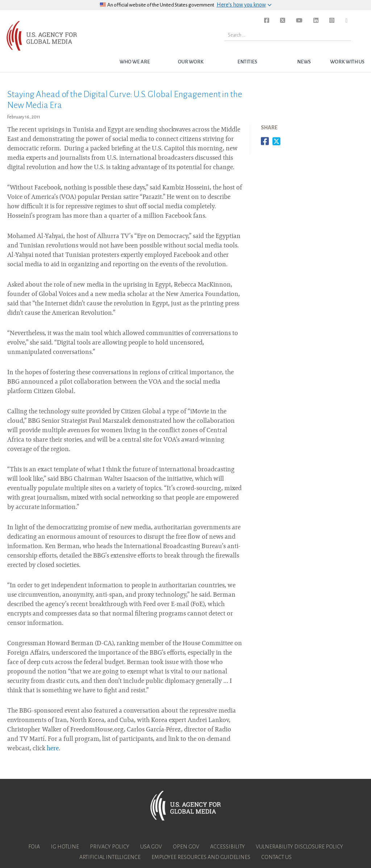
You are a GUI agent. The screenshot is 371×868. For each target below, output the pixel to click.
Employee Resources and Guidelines (201, 857)
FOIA (34, 847)
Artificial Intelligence (110, 857)
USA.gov (151, 847)
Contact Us (276, 857)
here (53, 749)
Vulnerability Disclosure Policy (299, 847)
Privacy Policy (110, 847)
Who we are (135, 62)
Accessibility (228, 847)
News (304, 62)
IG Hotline (65, 847)
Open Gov (186, 847)
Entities (247, 62)
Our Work (191, 62)
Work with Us (347, 62)
